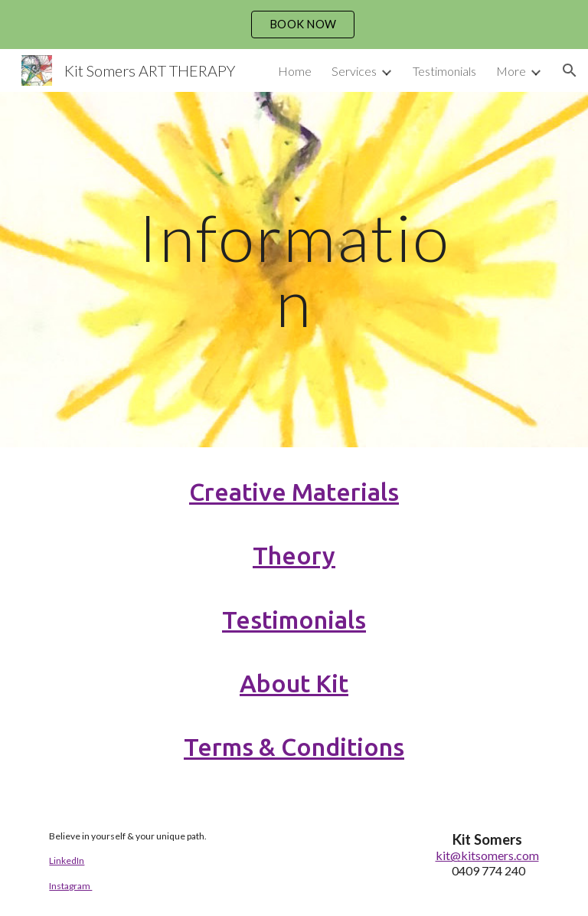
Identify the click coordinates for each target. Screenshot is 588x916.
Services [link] (354, 71)
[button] (570, 70)
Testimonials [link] (444, 71)
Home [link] (295, 71)
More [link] (511, 71)
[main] (294, 270)
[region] (294, 25)
